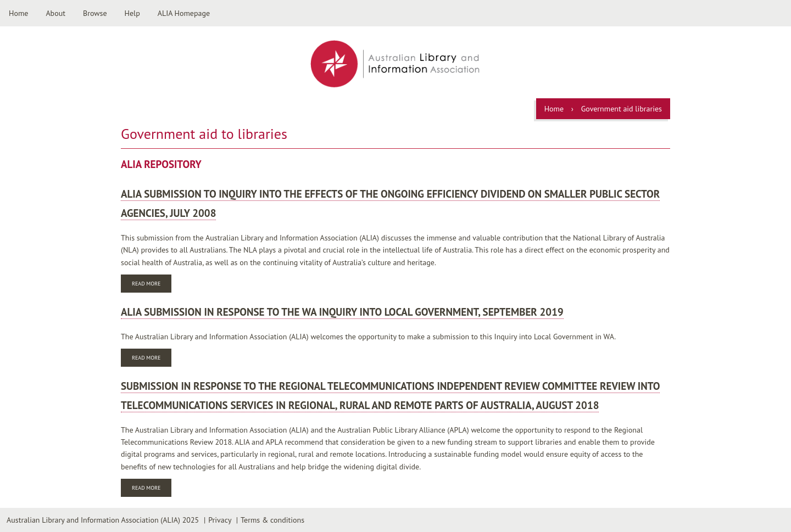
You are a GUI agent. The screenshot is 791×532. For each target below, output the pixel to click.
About (55, 13)
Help (132, 13)
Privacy (220, 520)
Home (18, 13)
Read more (152, 285)
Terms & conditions (272, 520)
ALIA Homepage (184, 13)
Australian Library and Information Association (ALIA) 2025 (103, 520)
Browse (95, 13)
